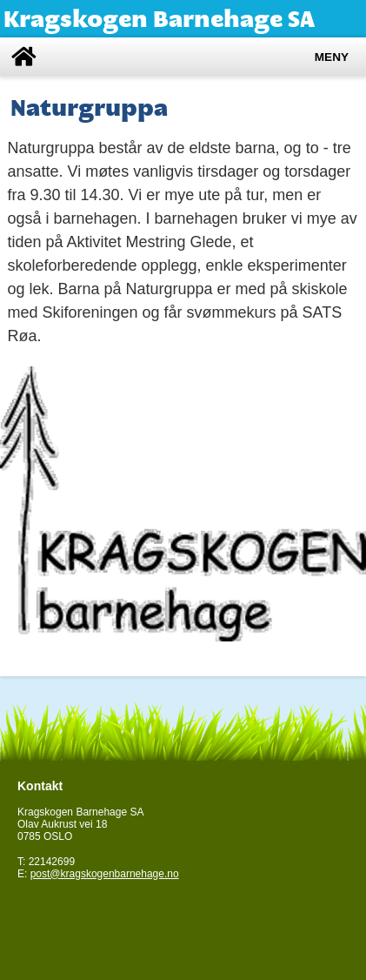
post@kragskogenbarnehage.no (105, 874)
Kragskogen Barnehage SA (159, 19)
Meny (332, 57)
